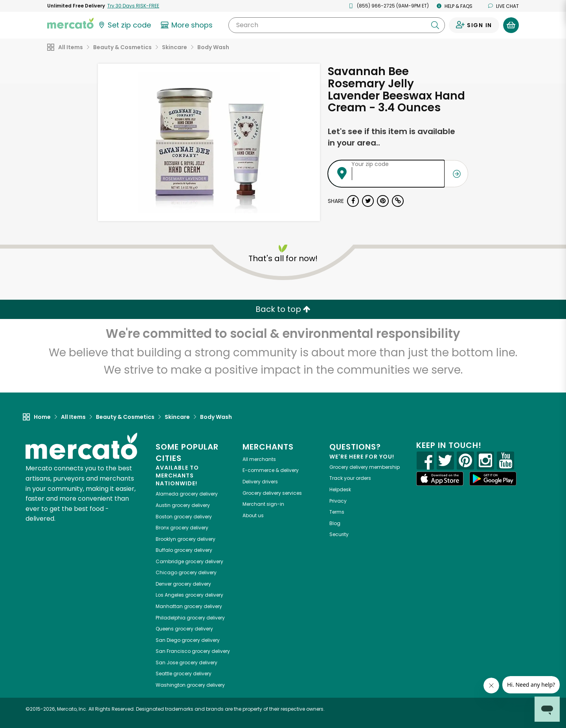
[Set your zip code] (124, 25)
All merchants (259, 459)
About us (253, 515)
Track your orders (350, 478)
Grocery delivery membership (365, 467)
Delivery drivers (260, 482)
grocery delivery (187, 494)
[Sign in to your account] (474, 25)
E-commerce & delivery (271, 470)
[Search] (337, 25)
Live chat (504, 6)
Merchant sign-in (263, 504)
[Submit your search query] (435, 25)
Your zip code (370, 164)
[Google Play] (493, 478)
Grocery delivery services (272, 493)
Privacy (338, 501)
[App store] (440, 479)
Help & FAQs (455, 6)
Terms (337, 512)
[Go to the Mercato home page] (70, 23)
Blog (335, 523)
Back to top (283, 309)
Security (339, 534)
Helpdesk (340, 489)
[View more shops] (188, 25)
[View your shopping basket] (511, 25)
